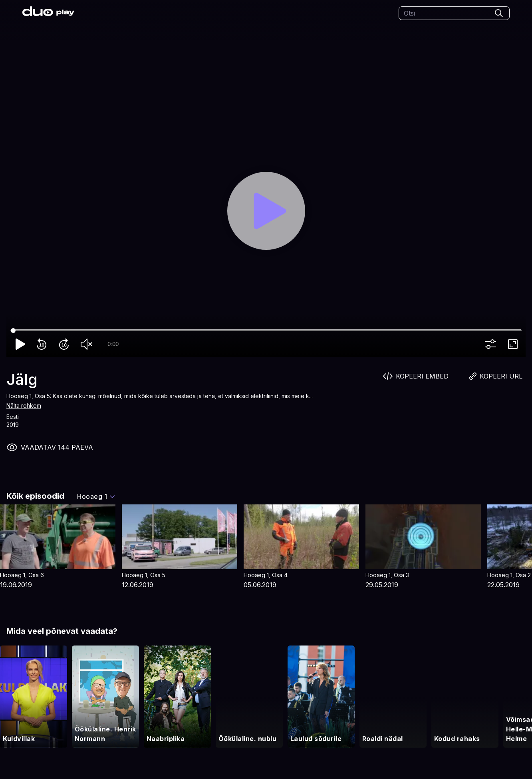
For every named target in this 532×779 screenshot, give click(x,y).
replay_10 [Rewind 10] (43, 344)
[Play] (266, 211)
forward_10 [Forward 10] (66, 344)
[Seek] (266, 331)
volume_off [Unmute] (88, 344)
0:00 (113, 344)
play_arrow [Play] (21, 344)
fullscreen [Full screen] (514, 344)
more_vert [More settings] (492, 344)
